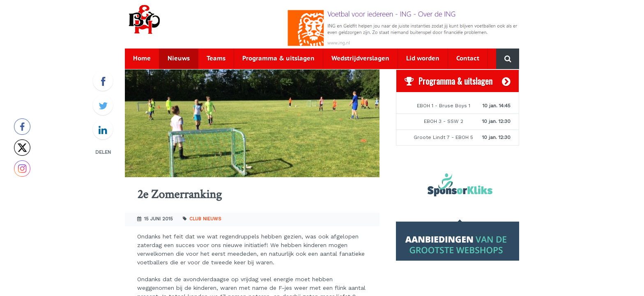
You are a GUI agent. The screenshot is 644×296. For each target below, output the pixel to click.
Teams (216, 59)
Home (142, 59)
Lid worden (423, 59)
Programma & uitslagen (278, 59)
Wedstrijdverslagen (360, 59)
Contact (468, 59)
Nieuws (179, 59)
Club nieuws (205, 219)
